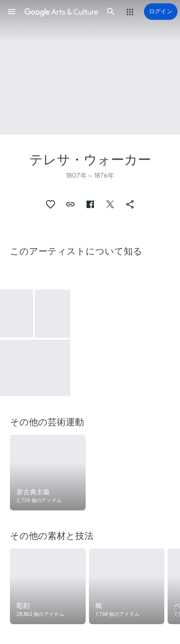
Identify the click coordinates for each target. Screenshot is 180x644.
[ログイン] (161, 12)
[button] (12, 12)
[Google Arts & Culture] (61, 12)
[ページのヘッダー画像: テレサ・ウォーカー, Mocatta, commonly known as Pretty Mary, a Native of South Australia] (90, 67)
